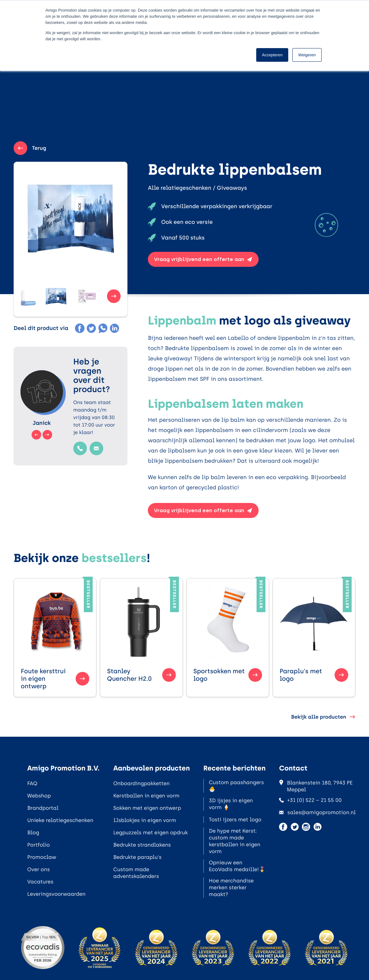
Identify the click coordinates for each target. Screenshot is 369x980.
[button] (34, 296)
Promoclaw (42, 857)
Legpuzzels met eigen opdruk (150, 833)
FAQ (32, 783)
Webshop (39, 796)
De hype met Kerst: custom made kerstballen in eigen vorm (235, 841)
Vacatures (40, 882)
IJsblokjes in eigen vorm (144, 820)
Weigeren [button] (307, 55)
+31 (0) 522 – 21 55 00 (310, 800)
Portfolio (39, 845)
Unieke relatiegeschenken (60, 820)
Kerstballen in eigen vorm (146, 796)
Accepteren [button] (272, 55)
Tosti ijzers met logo (235, 820)
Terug (30, 148)
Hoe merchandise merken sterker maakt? (231, 888)
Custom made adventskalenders (136, 873)
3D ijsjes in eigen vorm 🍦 (231, 804)
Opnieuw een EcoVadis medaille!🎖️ (237, 866)
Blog (33, 833)
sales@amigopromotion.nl (317, 812)
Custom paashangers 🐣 (236, 786)
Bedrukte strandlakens (142, 845)
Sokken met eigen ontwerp (147, 808)
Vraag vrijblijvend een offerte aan (203, 259)
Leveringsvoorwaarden (56, 894)
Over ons (39, 869)
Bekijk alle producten (323, 717)
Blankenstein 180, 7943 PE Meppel (316, 786)
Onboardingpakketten (141, 783)
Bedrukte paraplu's (137, 857)
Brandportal (43, 808)
